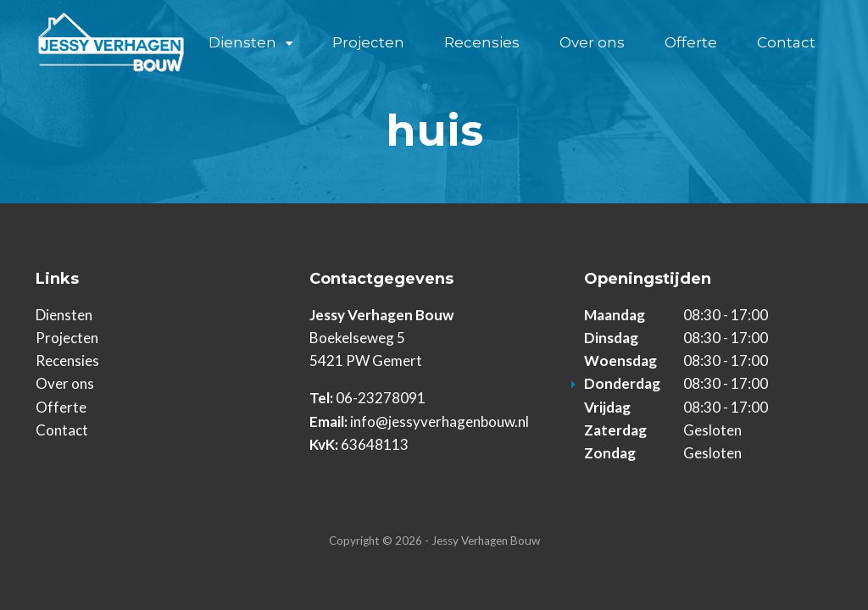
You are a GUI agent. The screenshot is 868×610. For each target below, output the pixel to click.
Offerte (691, 42)
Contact (786, 42)
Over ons (592, 42)
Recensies (482, 42)
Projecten (368, 42)
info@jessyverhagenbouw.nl (440, 421)
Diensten (242, 42)
